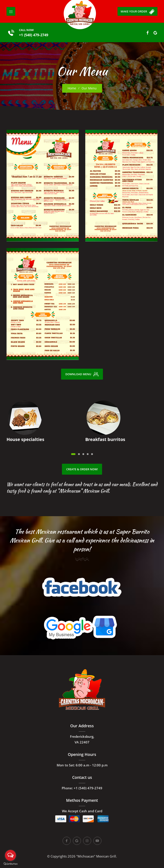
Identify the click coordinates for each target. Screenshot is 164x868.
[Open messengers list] (10, 855)
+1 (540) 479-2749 (35, 35)
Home (72, 88)
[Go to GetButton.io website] (10, 864)
